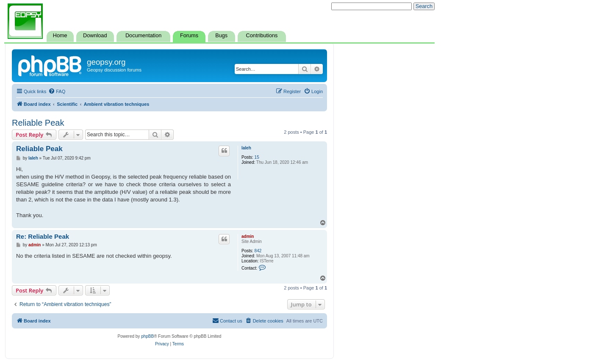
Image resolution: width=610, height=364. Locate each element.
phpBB (147, 336)
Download (95, 36)
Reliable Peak (38, 123)
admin (248, 236)
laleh (246, 148)
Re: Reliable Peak (43, 236)
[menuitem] (57, 91)
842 (258, 251)
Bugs (221, 36)
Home (60, 36)
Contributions (262, 36)
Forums (189, 36)
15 (257, 157)
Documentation (143, 36)
